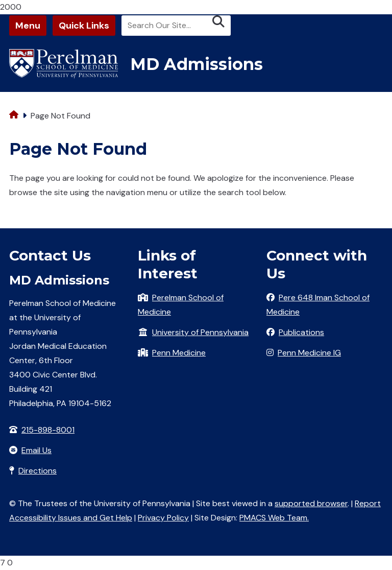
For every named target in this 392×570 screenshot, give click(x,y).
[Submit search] (218, 21)
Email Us (36, 450)
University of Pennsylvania (200, 332)
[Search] (176, 26)
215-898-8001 (48, 430)
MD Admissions (197, 64)
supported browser (311, 503)
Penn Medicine (179, 353)
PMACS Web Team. (274, 518)
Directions (38, 471)
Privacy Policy (163, 518)
